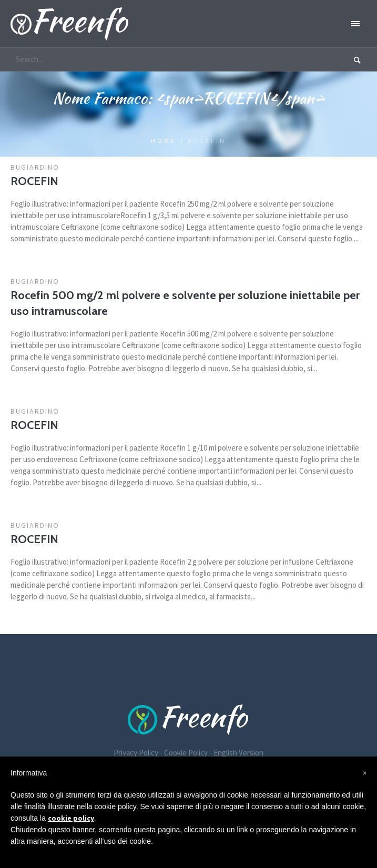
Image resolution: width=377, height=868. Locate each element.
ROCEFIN (34, 181)
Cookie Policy (186, 753)
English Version (238, 753)
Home (164, 141)
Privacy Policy (136, 753)
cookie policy (71, 818)
